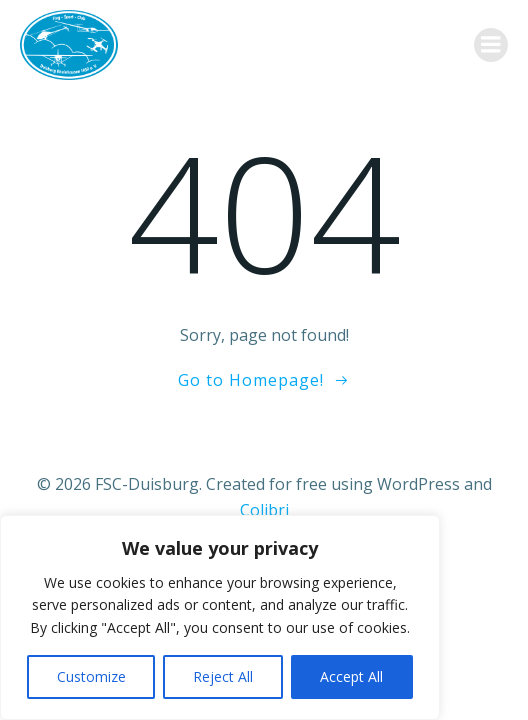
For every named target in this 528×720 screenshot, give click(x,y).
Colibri (264, 510)
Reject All (223, 676)
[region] (220, 617)
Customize (91, 676)
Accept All (351, 676)
